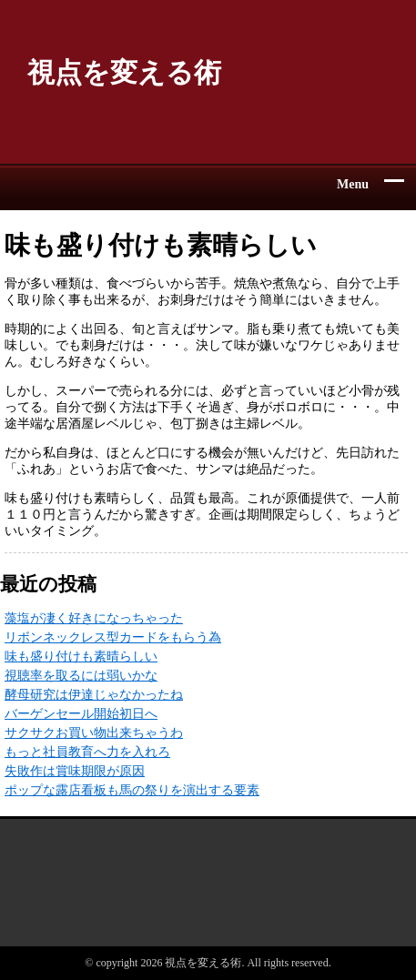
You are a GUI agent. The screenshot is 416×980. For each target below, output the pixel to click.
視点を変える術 (124, 72)
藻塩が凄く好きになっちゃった (94, 618)
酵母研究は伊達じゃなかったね (94, 695)
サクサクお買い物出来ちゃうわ (94, 733)
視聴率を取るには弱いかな (81, 676)
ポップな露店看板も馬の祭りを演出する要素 (132, 790)
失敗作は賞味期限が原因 (75, 771)
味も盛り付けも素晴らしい (81, 657)
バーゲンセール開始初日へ (81, 714)
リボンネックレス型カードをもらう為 (113, 637)
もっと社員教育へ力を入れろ (87, 752)
